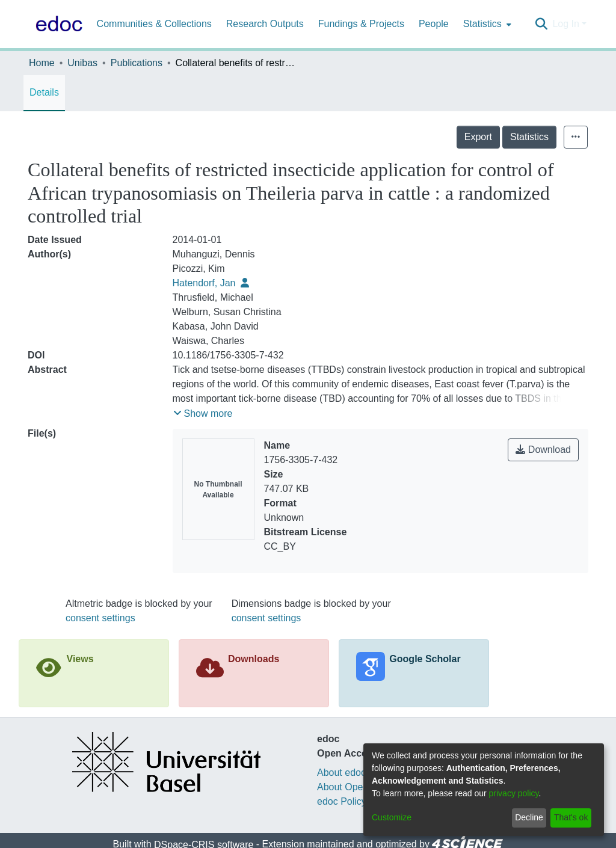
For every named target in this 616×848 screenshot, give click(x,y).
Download (543, 450)
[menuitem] (486, 24)
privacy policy (514, 793)
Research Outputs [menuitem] (265, 24)
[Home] (57, 24)
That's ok (571, 817)
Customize (392, 817)
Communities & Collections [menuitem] (154, 24)
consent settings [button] (100, 618)
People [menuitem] (434, 24)
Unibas (82, 63)
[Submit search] (541, 24)
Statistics (529, 137)
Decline (529, 817)
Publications (137, 63)
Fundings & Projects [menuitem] (361, 24)
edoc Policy (342, 801)
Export (478, 137)
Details (44, 92)
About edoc (341, 773)
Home (42, 63)
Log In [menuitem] (565, 24)
